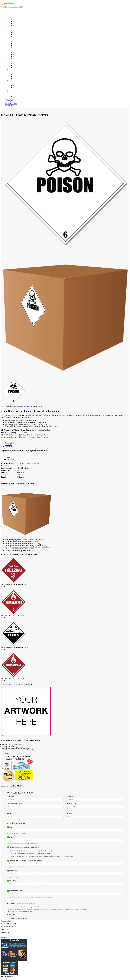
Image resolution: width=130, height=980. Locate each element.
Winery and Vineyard (20, 36)
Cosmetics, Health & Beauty (22, 42)
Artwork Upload (18, 67)
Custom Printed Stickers (21, 45)
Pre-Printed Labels (11, 104)
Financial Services (19, 47)
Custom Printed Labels (20, 20)
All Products (9, 100)
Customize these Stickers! (24, 407)
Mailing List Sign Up (20, 86)
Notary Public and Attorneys (22, 40)
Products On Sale (19, 22)
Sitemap (16, 87)
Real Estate (17, 53)
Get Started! (5, 753)
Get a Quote (17, 65)
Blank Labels (9, 106)
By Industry (13, 29)
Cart (10, 93)
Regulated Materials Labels (22, 56)
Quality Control (18, 33)
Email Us (4, 938)
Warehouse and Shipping (21, 43)
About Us (12, 69)
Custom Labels (10, 102)
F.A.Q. (15, 78)
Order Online (38, 407)
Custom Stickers (14, 62)
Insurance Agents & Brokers (22, 34)
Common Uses (10, 447)
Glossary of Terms (19, 76)
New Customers (18, 97)
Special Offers (18, 27)
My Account (13, 91)
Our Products (13, 16)
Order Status (17, 84)
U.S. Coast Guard (19, 54)
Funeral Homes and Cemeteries (23, 58)
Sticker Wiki (17, 75)
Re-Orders (12, 89)
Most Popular (17, 25)
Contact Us (13, 80)
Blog (15, 73)
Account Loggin (18, 95)
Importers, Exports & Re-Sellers (24, 38)
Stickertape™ (17, 51)
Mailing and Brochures (21, 49)
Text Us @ (8, 935)
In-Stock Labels (18, 18)
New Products (18, 23)
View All (16, 31)
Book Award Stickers (20, 60)
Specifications (9, 443)
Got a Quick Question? (8, 407)
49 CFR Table (18, 421)
